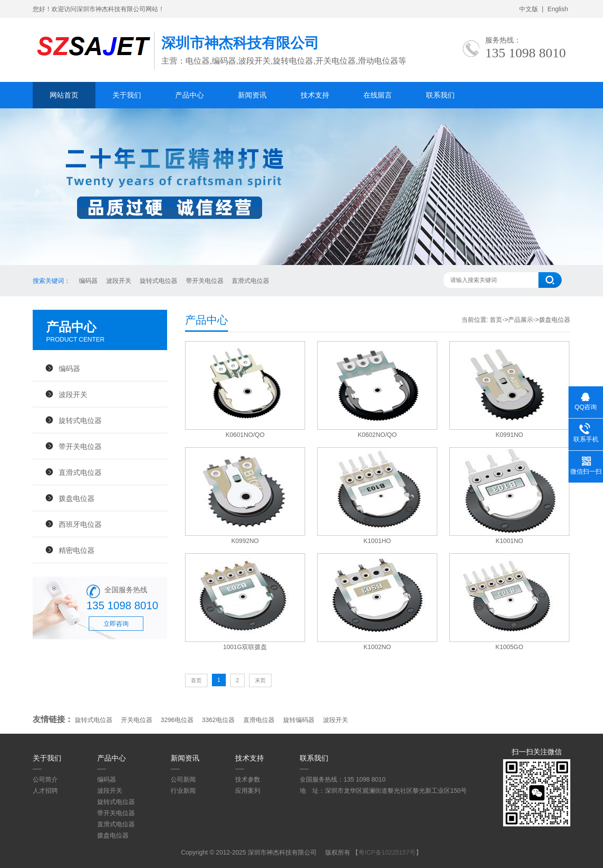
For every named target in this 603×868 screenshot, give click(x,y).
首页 (496, 320)
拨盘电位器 (77, 498)
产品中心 (190, 95)
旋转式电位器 (158, 281)
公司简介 (45, 779)
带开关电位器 (204, 281)
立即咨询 (116, 624)
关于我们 (127, 95)
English (558, 9)
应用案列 (248, 791)
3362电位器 (218, 720)
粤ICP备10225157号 (387, 852)
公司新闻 (183, 779)
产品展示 (521, 320)
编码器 (87, 281)
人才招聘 (45, 791)
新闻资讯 (252, 95)
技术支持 (315, 95)
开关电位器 (137, 720)
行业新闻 (183, 791)
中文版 (529, 9)
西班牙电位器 (80, 524)
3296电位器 (177, 720)
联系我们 (440, 95)
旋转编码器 (299, 720)
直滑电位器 (259, 720)
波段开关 (118, 281)
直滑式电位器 (250, 281)
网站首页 (64, 95)
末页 (260, 680)
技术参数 (248, 779)
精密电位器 (77, 550)
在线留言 (378, 95)
